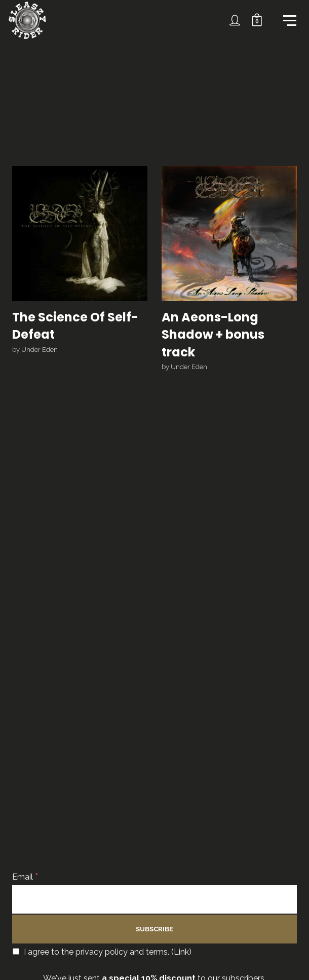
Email (25, 877)
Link (181, 952)
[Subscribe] (154, 929)
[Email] (154, 899)
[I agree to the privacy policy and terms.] (16, 951)
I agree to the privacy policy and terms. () (102, 952)
